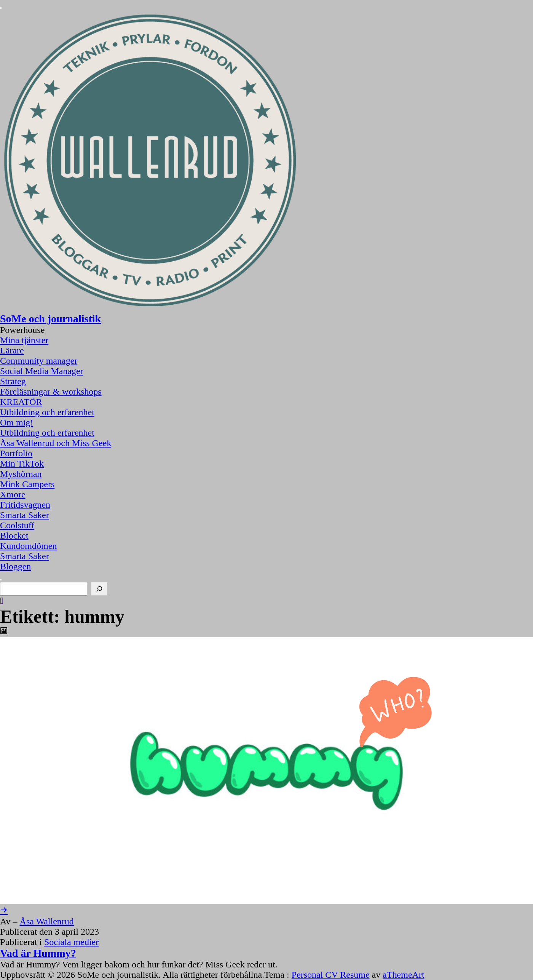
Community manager (39, 361)
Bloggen (15, 566)
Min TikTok (22, 464)
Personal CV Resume (331, 975)
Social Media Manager (42, 371)
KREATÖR (21, 402)
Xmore (13, 494)
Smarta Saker (25, 515)
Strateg (13, 381)
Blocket (14, 536)
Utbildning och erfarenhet (47, 412)
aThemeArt (403, 975)
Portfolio (16, 453)
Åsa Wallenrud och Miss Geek (56, 443)
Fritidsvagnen (25, 505)
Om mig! (17, 422)
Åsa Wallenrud (47, 921)
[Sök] (99, 589)
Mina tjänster (24, 340)
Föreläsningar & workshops (51, 392)
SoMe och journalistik (50, 319)
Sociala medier (71, 942)
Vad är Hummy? (38, 953)
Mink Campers (27, 484)
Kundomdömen (28, 546)
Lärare (12, 350)
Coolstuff (17, 525)
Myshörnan (21, 474)
